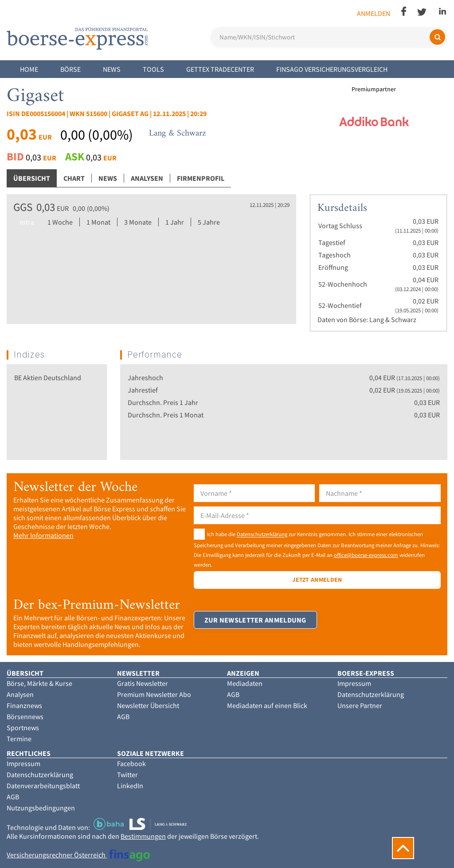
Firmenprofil (201, 178)
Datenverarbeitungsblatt (43, 786)
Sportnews (23, 728)
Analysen (147, 178)
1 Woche (60, 222)
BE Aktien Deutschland (48, 378)
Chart (74, 178)
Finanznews (24, 705)
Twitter (127, 775)
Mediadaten (245, 683)
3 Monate (138, 222)
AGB (123, 716)
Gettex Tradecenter (220, 69)
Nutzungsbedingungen (41, 808)
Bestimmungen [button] (143, 836)
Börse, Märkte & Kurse (39, 683)
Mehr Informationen (43, 535)
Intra (27, 222)
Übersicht (32, 178)
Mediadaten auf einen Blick (267, 705)
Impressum (354, 683)
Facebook (131, 763)
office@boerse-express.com (366, 555)
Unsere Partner (360, 705)
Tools (153, 69)
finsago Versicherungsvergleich (332, 69)
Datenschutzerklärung (262, 534)
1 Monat (98, 222)
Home (29, 69)
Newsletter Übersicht (148, 705)
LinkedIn (130, 786)
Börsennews (25, 716)
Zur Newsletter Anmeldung (256, 624)
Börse (70, 69)
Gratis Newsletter (143, 683)
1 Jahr (175, 222)
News (112, 69)
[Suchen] (437, 37)
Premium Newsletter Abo (154, 694)
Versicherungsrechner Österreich (78, 855)
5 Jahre (209, 222)
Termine (19, 739)
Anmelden (374, 13)
